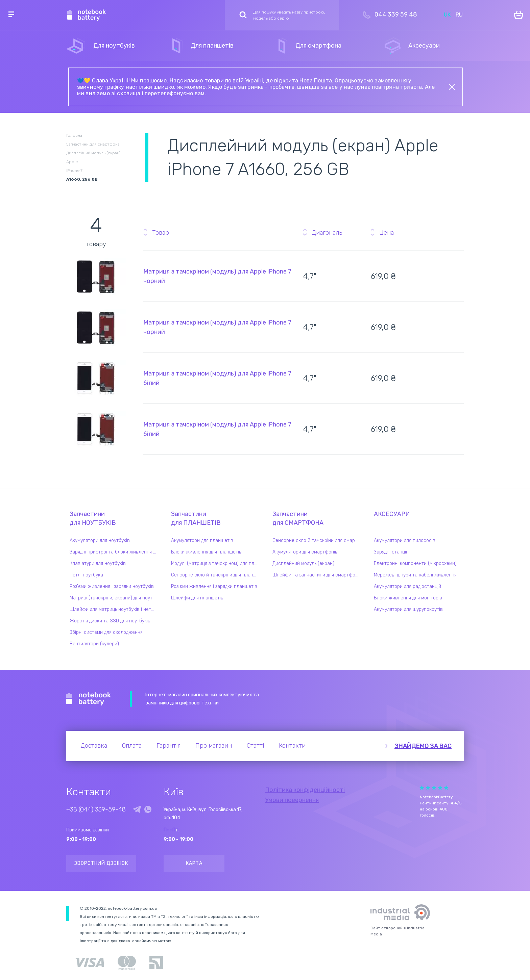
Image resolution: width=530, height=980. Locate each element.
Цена (387, 233)
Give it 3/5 (434, 788)
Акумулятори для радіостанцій (407, 586)
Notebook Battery (89, 699)
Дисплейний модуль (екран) (303, 563)
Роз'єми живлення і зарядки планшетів (214, 586)
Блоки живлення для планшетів (206, 552)
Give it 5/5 (446, 788)
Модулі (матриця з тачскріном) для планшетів (216, 563)
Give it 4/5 (440, 788)
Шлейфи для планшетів (197, 598)
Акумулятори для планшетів (202, 540)
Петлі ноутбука (86, 575)
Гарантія (168, 746)
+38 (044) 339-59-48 (96, 809)
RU (459, 15)
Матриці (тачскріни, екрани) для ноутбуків (115, 598)
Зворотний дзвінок (101, 863)
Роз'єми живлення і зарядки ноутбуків (112, 586)
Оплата (132, 746)
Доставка (94, 746)
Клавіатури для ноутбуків (98, 563)
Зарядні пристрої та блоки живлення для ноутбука (115, 552)
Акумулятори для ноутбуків (100, 540)
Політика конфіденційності (305, 790)
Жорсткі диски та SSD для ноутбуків (110, 621)
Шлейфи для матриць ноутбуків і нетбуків (115, 609)
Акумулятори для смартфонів (305, 552)
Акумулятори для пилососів (405, 540)
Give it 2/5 (428, 788)
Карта (194, 863)
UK (447, 15)
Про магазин (214, 746)
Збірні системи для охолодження (106, 632)
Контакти (292, 746)
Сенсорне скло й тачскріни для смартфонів (317, 540)
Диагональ (327, 233)
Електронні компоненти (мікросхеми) (415, 563)
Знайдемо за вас (423, 746)
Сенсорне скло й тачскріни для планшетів (216, 575)
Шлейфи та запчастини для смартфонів (317, 575)
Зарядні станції (390, 552)
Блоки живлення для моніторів (408, 598)
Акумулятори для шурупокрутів (408, 609)
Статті (255, 746)
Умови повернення (292, 800)
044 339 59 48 (396, 15)
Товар (161, 233)
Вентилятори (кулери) (94, 644)
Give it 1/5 (422, 788)
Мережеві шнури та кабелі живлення (415, 575)
